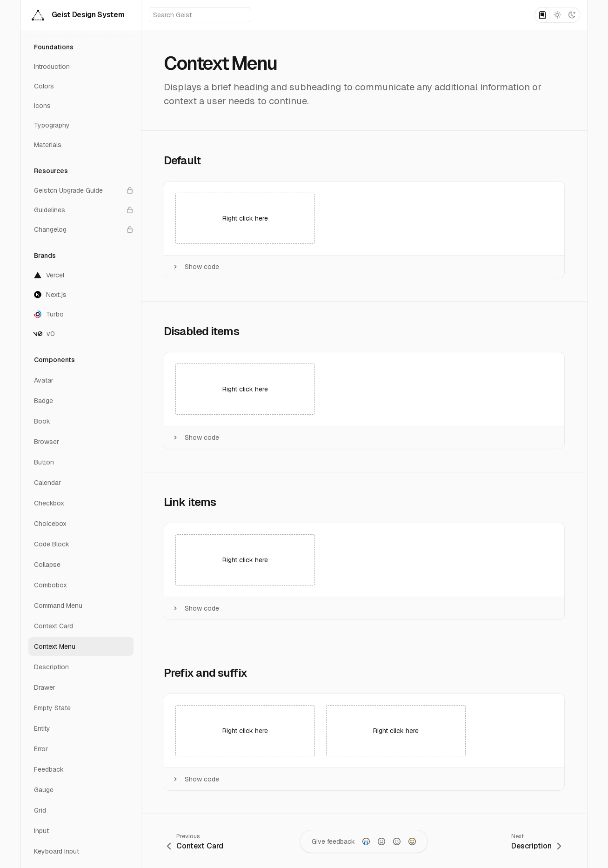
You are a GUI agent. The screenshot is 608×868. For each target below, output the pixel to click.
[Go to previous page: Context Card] (195, 841)
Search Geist (200, 15)
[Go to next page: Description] (536, 841)
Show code (195, 267)
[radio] (366, 841)
